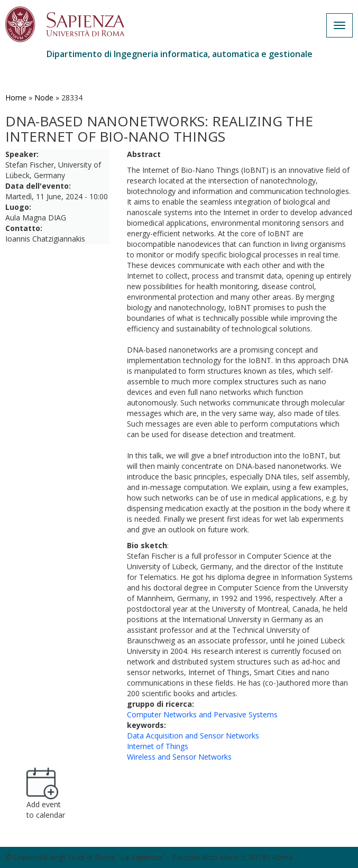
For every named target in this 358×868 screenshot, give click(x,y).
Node (44, 98)
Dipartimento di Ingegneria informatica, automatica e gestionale (180, 54)
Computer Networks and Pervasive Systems (202, 714)
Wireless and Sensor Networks (179, 757)
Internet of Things (158, 746)
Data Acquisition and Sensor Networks (193, 736)
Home (16, 98)
